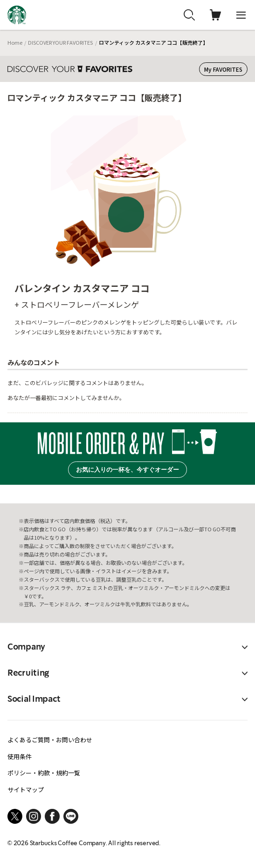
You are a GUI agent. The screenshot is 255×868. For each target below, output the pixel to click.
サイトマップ (26, 790)
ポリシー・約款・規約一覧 (44, 773)
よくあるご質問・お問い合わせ (50, 740)
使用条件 (20, 756)
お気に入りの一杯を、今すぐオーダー (127, 470)
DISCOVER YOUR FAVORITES (60, 42)
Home (15, 42)
